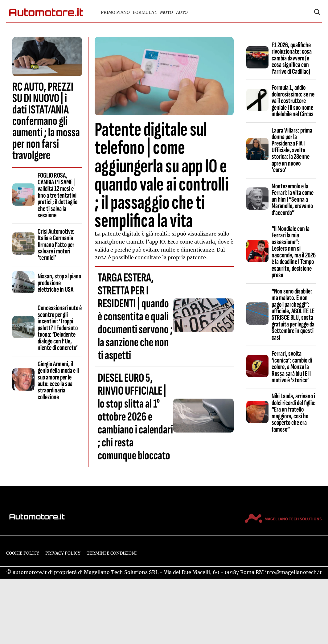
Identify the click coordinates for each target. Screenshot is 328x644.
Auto (182, 12)
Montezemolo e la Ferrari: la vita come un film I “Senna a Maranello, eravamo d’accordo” (293, 199)
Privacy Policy (63, 553)
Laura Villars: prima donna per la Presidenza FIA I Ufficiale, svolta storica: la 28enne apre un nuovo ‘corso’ (292, 150)
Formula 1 (145, 12)
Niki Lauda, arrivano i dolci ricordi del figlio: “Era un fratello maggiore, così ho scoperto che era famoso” (294, 413)
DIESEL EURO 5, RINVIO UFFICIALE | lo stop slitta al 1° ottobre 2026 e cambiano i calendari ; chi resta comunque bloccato (135, 417)
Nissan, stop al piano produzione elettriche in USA (59, 283)
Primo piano (115, 12)
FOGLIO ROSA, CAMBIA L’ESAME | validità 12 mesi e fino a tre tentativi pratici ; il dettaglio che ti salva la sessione (57, 195)
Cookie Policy (23, 553)
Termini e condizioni (112, 553)
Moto (166, 12)
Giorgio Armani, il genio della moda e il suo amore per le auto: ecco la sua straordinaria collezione (58, 381)
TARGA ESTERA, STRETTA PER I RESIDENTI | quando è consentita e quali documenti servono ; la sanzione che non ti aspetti (135, 317)
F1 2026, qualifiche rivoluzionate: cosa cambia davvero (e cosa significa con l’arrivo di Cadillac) (292, 58)
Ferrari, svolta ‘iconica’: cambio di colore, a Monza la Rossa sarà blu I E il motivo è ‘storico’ (292, 367)
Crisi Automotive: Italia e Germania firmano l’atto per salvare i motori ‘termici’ (56, 245)
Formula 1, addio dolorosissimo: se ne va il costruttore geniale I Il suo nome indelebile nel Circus (293, 101)
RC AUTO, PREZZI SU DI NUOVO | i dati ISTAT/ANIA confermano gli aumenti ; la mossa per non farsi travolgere (46, 121)
